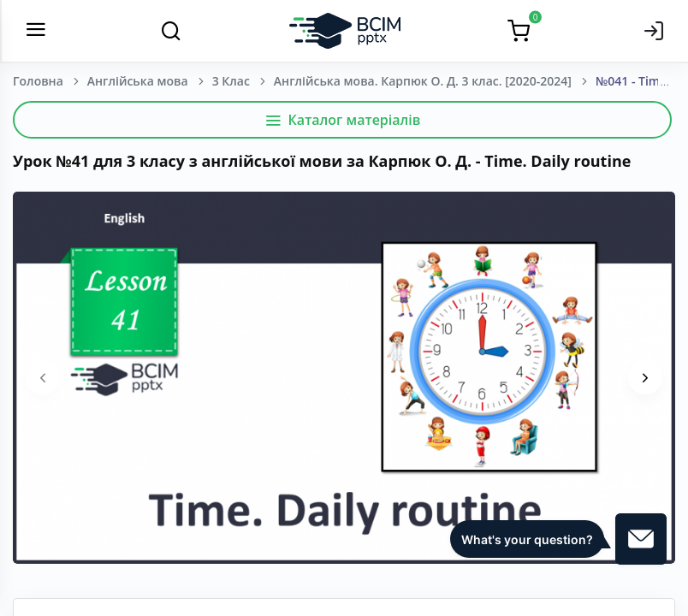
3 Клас (231, 81)
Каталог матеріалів (343, 120)
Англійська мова (138, 81)
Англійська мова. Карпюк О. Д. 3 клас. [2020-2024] (423, 81)
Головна (38, 81)
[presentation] (43, 377)
